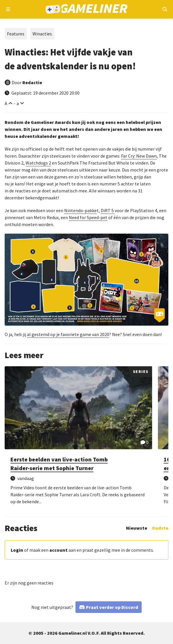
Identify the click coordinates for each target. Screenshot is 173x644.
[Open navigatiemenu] (8, 9)
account (58, 550)
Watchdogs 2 (38, 163)
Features (16, 34)
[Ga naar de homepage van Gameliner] (87, 9)
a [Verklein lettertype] (18, 103)
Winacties (42, 34)
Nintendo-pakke (80, 210)
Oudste (160, 528)
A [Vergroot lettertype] (6, 103)
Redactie (32, 82)
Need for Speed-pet (88, 217)
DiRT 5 (108, 210)
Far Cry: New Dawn (139, 156)
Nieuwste (137, 528)
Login (17, 550)
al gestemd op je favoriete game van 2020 (68, 334)
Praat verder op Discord (112, 607)
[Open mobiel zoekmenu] (165, 9)
